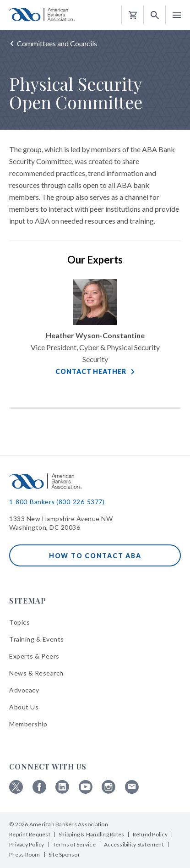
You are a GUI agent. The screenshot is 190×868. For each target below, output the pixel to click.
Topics (19, 622)
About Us (24, 707)
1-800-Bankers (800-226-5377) (57, 502)
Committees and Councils (57, 43)
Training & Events (37, 639)
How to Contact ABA (95, 556)
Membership (28, 724)
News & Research (36, 673)
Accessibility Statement (134, 844)
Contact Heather (91, 371)
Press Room (25, 854)
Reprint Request (30, 834)
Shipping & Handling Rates (91, 834)
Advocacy (24, 690)
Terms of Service (74, 844)
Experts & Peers (34, 656)
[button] (155, 15)
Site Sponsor (64, 854)
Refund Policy (150, 834)
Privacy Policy (27, 844)
